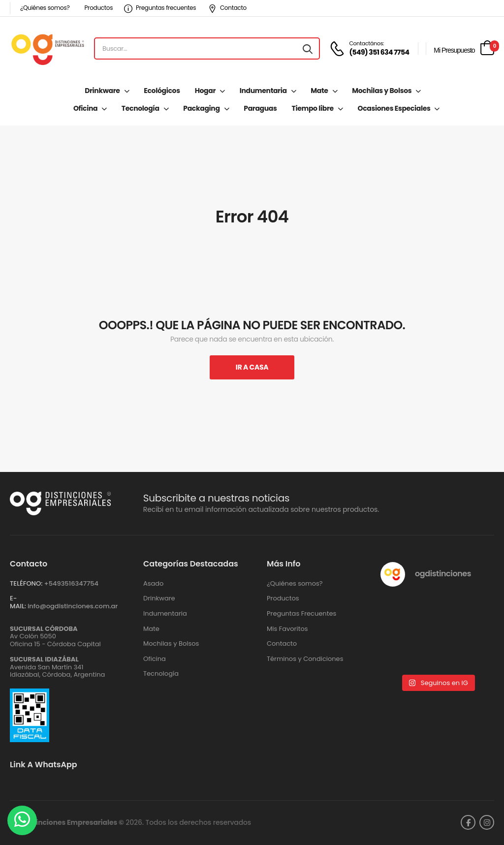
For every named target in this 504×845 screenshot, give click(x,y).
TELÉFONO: (26, 583)
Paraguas (260, 108)
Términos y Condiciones (305, 659)
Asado (153, 584)
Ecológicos (162, 91)
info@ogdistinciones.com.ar (73, 606)
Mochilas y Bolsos (382, 91)
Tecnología (141, 108)
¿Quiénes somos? (45, 8)
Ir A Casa (252, 367)
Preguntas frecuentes (160, 8)
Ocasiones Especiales (394, 108)
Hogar (205, 91)
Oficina (85, 108)
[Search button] (308, 49)
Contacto (227, 8)
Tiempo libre (312, 108)
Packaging (201, 108)
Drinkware (102, 91)
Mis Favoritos (287, 629)
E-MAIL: (18, 602)
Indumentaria (263, 91)
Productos (98, 8)
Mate (319, 91)
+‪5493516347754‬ (71, 583)
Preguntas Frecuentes (301, 614)
